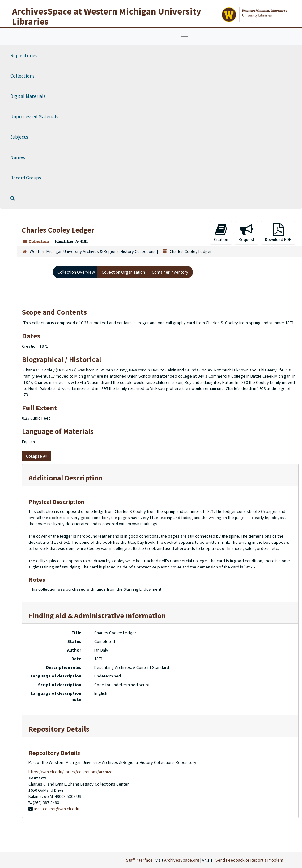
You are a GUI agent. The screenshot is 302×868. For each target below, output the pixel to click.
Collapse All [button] (37, 456)
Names (18, 157)
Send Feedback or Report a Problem (249, 860)
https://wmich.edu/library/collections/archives (72, 772)
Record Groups (26, 178)
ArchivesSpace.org (182, 860)
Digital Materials (28, 96)
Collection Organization (123, 272)
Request (247, 233)
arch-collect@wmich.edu (56, 809)
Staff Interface (139, 860)
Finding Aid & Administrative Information (97, 616)
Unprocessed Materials (34, 116)
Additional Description (66, 478)
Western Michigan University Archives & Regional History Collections (93, 251)
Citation (221, 233)
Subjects (19, 137)
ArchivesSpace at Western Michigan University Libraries (107, 16)
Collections (22, 76)
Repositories (24, 55)
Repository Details (59, 729)
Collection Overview (76, 272)
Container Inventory (170, 272)
